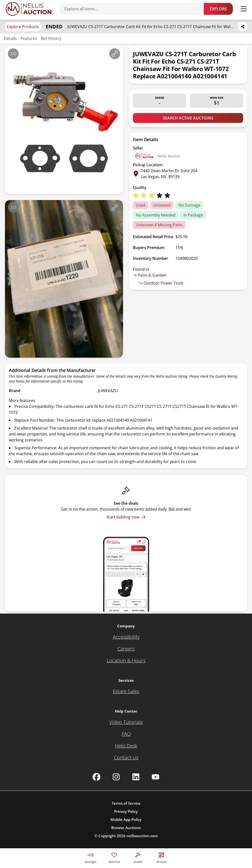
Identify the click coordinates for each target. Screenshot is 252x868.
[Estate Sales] (126, 691)
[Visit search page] (162, 857)
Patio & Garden (150, 275)
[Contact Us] (126, 758)
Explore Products (23, 27)
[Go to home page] (29, 9)
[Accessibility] (126, 637)
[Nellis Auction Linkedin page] (136, 777)
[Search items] (134, 9)
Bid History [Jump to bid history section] (51, 38)
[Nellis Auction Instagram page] (116, 777)
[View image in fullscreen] (115, 54)
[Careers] (126, 649)
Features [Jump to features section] (29, 38)
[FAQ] (126, 734)
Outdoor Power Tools (161, 283)
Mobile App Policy (126, 819)
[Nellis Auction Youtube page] (156, 777)
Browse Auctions (126, 828)
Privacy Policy (126, 811)
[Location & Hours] (126, 661)
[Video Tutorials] (126, 722)
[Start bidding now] (126, 517)
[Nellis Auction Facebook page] (96, 777)
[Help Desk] (126, 746)
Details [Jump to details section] (10, 38)
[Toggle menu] (244, 9)
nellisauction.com (142, 836)
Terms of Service (126, 803)
